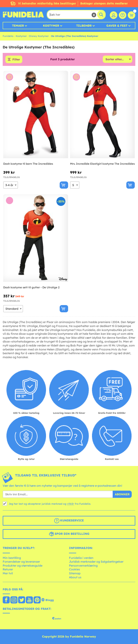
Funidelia (8, 36)
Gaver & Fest (117, 26)
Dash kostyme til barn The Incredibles (28, 164)
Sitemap (75, 573)
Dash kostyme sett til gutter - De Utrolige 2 (31, 287)
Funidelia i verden (81, 558)
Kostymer (51, 26)
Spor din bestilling (69, 534)
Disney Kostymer (39, 36)
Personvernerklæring (83, 566)
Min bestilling (12, 558)
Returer (8, 569)
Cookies (74, 569)
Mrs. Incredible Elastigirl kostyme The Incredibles (102, 164)
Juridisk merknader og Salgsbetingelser (96, 562)
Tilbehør (84, 26)
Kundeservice (69, 521)
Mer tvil (8, 573)
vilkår (71, 504)
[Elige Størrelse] (11, 185)
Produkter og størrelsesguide (23, 566)
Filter (16, 59)
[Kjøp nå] (64, 185)
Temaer (18, 26)
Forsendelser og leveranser (21, 562)
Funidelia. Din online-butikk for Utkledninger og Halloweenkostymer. (23, 15)
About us (75, 577)
